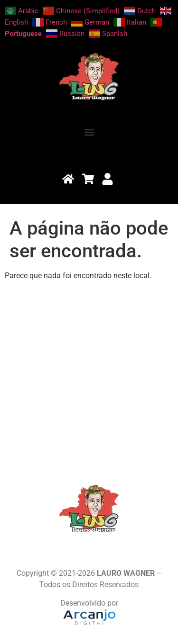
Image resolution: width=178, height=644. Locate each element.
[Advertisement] (89, 377)
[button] (89, 132)
